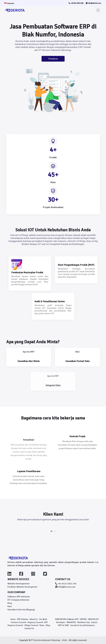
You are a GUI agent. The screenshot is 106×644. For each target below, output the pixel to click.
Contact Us (29, 628)
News (42, 625)
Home (13, 619)
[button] (51, 531)
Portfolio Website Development (22, 587)
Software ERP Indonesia (19, 597)
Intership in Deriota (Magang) (21, 610)
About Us (34, 619)
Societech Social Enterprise (82, 625)
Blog (10, 603)
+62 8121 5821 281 (66, 584)
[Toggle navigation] (98, 10)
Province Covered (18, 622)
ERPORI (83, 619)
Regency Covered (35, 622)
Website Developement (18, 584)
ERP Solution (23, 619)
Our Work (43, 619)
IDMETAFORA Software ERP (67, 619)
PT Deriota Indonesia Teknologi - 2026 (49, 640)
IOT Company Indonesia (18, 600)
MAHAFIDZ (71, 622)
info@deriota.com (93, 3)
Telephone (53, 59)
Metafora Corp (83, 622)
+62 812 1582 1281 (76, 3)
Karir (10, 606)
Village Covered (31, 625)
